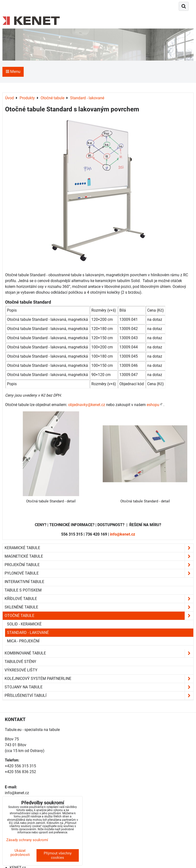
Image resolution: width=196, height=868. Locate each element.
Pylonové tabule (99, 573)
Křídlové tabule (99, 599)
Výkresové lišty (21, 670)
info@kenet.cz (123, 534)
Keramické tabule (99, 548)
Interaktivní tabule (24, 582)
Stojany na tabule (99, 687)
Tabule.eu (13, 730)
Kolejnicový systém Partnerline (99, 679)
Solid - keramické (24, 624)
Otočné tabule (99, 616)
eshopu (153, 405)
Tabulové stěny (20, 662)
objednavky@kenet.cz (87, 405)
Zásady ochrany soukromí (27, 840)
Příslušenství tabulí (99, 696)
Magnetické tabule (99, 556)
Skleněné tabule (99, 607)
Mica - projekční (23, 641)
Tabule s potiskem (23, 590)
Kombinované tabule (99, 653)
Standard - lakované (28, 633)
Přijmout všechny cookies (58, 855)
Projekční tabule (99, 565)
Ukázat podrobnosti (20, 853)
